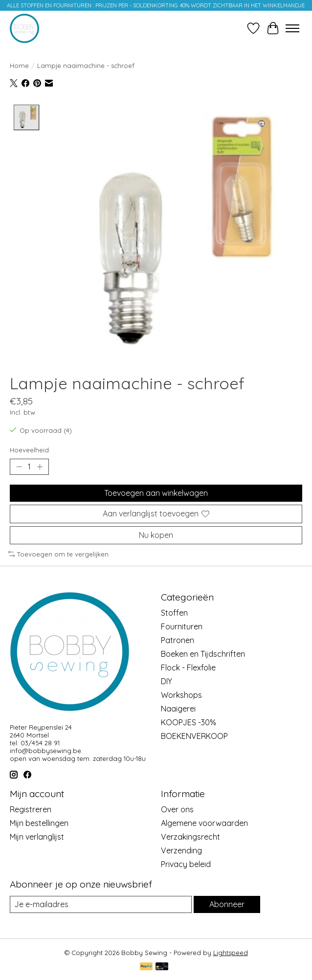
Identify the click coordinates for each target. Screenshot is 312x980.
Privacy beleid (186, 864)
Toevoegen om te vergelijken (58, 554)
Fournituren (182, 627)
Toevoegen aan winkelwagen (156, 493)
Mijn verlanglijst (37, 837)
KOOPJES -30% (189, 723)
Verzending (181, 850)
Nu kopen (156, 535)
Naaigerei (178, 709)
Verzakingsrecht (190, 837)
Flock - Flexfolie (188, 668)
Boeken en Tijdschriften (203, 654)
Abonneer (227, 904)
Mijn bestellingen (39, 823)
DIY (167, 682)
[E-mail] (101, 904)
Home (19, 66)
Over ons (177, 809)
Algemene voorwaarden (204, 823)
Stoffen (174, 613)
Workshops (181, 695)
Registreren (31, 809)
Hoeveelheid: (30, 450)
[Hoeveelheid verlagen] (19, 467)
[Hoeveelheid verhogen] (40, 467)
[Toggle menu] (292, 28)
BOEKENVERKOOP (194, 736)
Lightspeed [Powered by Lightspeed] (231, 953)
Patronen (178, 641)
